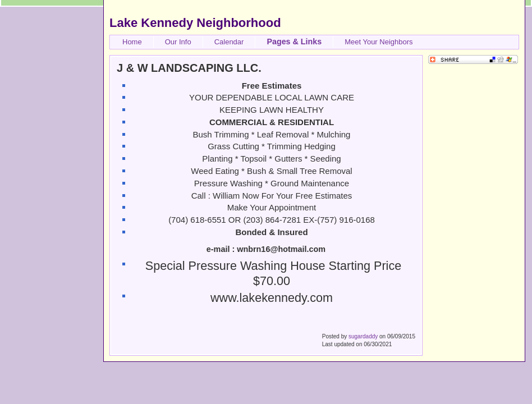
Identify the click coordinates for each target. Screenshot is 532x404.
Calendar (229, 42)
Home (132, 42)
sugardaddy (363, 336)
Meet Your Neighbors (379, 42)
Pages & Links (294, 42)
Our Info (178, 42)
